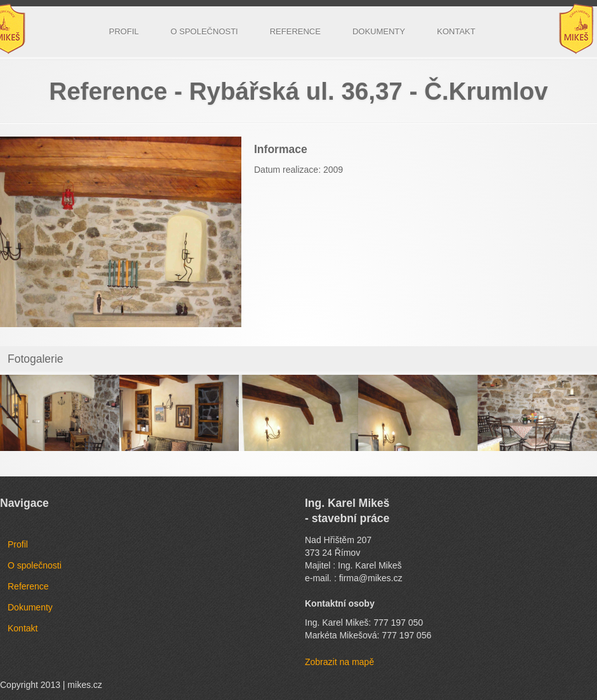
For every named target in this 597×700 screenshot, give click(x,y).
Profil (124, 31)
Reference (295, 31)
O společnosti (205, 31)
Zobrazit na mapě (339, 662)
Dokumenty (379, 31)
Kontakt (456, 31)
